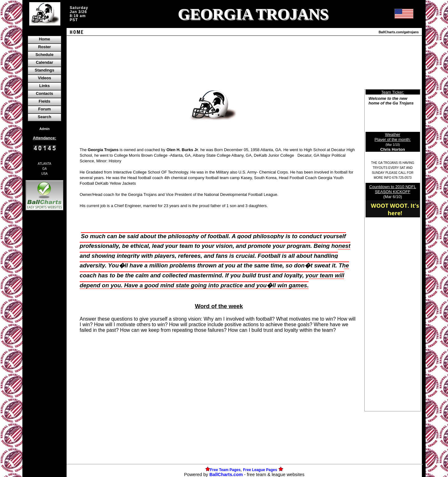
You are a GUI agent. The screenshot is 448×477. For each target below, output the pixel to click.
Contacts (44, 93)
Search (44, 117)
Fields (44, 101)
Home (44, 39)
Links (44, 86)
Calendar (44, 62)
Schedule (44, 55)
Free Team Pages (225, 470)
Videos (44, 78)
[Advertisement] (44, 319)
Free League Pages (260, 470)
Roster (44, 47)
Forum (44, 109)
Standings (45, 70)
